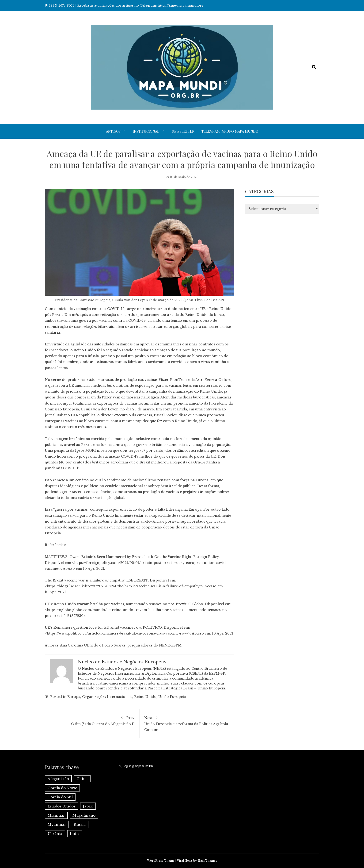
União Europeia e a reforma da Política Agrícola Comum (187, 723)
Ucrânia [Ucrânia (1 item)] (55, 834)
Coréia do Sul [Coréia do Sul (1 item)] (60, 797)
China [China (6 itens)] (82, 779)
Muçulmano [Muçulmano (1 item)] (84, 815)
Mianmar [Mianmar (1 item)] (56, 815)
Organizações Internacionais (107, 697)
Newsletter (183, 131)
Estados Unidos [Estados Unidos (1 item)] (61, 806)
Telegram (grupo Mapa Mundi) (230, 131)
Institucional (146, 131)
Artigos (113, 131)
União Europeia (172, 697)
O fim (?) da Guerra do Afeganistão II (92, 720)
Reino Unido (145, 697)
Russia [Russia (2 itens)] (80, 824)
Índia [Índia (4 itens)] (75, 834)
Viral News (185, 861)
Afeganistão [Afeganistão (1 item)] (58, 779)
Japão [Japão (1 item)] (88, 806)
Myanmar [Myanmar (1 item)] (57, 824)
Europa (74, 697)
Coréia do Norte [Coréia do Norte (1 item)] (62, 788)
